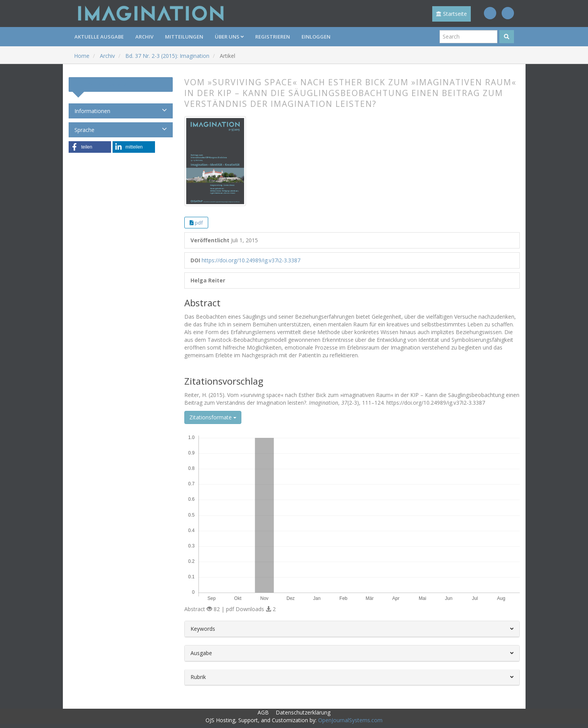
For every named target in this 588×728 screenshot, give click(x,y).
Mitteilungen (184, 37)
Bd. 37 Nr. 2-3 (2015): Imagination (167, 56)
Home (82, 56)
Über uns (229, 37)
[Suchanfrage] (468, 37)
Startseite (452, 14)
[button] (90, 147)
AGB (263, 712)
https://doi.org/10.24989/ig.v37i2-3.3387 (251, 260)
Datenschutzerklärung (303, 712)
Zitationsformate (213, 417)
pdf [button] (199, 223)
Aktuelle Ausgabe (99, 37)
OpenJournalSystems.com (350, 720)
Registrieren (273, 37)
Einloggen (316, 37)
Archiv (144, 37)
